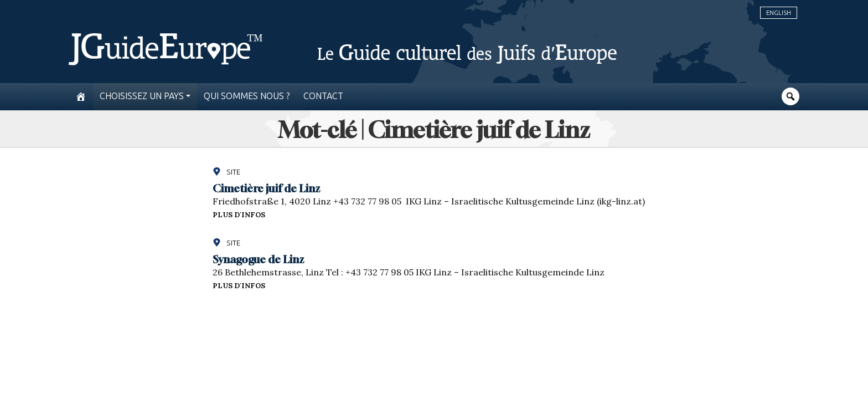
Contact (323, 96)
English (779, 13)
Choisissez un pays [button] (142, 96)
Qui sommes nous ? (247, 96)
